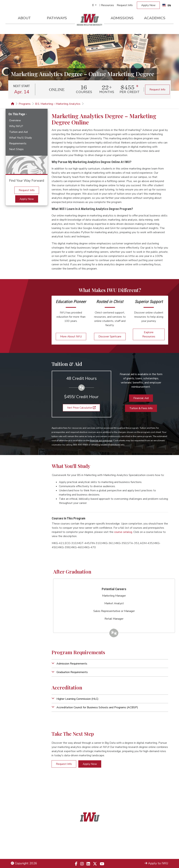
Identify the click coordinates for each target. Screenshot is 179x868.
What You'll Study (20, 138)
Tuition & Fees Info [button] (141, 408)
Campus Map (159, 846)
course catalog (123, 532)
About (24, 18)
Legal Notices (20, 837)
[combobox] (167, 5)
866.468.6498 (97, 842)
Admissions (122, 18)
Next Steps (16, 149)
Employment (20, 851)
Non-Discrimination (24, 846)
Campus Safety (158, 851)
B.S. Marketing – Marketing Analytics (58, 104)
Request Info (125, 5)
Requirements (18, 143)
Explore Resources (149, 334)
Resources (107, 5)
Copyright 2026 (24, 863)
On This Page (17, 114)
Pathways (57, 18)
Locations (162, 842)
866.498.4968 (94, 846)
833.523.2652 (98, 851)
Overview (15, 120)
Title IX (16, 842)
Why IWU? (16, 126)
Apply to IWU (156, 863)
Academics (155, 18)
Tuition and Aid (18, 132)
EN (167, 5)
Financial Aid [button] (141, 398)
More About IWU (71, 337)
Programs (25, 104)
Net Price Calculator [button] (81, 408)
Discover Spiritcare (110, 337)
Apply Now (148, 5)
